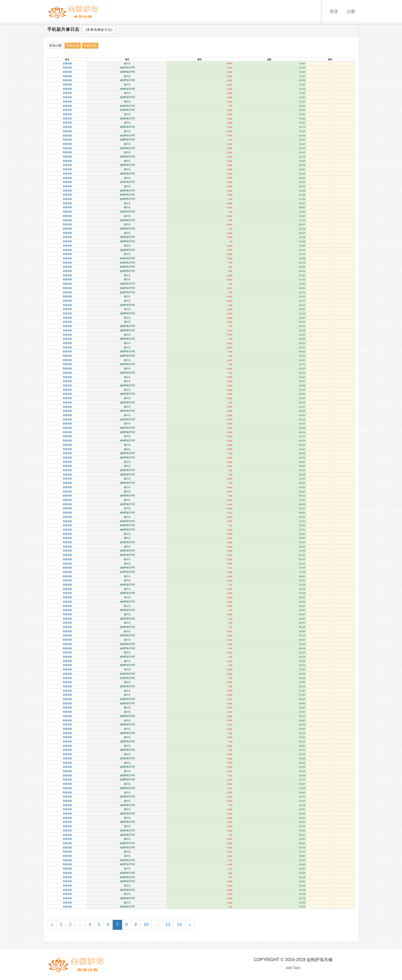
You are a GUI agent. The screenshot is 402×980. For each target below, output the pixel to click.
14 (179, 925)
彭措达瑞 (67, 64)
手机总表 (73, 46)
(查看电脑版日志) (99, 30)
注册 (351, 11)
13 (168, 925)
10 (146, 925)
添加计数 (55, 46)
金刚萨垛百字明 (127, 68)
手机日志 (90, 46)
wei (289, 968)
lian (297, 968)
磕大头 (127, 64)
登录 (334, 11)
